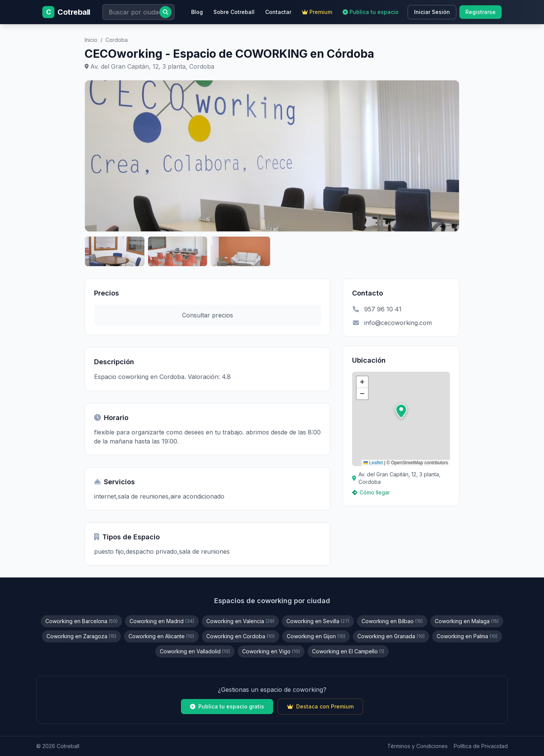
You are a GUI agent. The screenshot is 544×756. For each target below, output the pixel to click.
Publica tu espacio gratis (227, 706)
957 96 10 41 (377, 309)
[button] (401, 411)
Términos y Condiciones (417, 746)
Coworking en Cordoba (240, 636)
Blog (197, 12)
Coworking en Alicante (161, 636)
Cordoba (117, 40)
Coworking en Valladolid (195, 651)
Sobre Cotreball (234, 12)
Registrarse (481, 12)
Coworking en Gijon (316, 636)
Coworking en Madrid (162, 621)
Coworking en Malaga (467, 621)
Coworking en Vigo (271, 651)
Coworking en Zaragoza (81, 636)
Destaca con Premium (320, 706)
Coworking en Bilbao (392, 621)
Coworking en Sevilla (318, 621)
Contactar (278, 12)
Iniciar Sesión (432, 12)
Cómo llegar (371, 492)
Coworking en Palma (467, 636)
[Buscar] (165, 12)
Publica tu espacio (371, 12)
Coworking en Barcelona (81, 621)
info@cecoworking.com (392, 323)
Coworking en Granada (391, 636)
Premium (317, 12)
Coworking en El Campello (348, 651)
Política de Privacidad (481, 746)
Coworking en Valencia (240, 621)
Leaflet (373, 463)
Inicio (91, 40)
